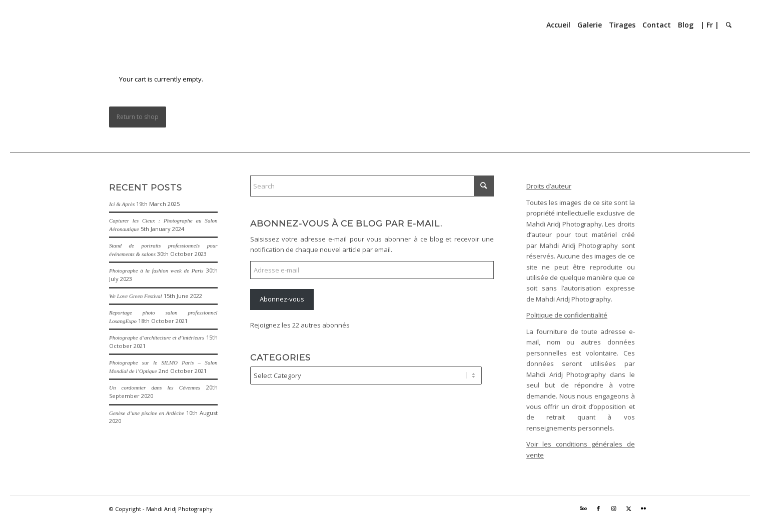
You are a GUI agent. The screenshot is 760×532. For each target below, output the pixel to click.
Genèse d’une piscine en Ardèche (147, 413)
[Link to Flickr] (643, 508)
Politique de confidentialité (567, 315)
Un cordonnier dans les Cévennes (155, 387)
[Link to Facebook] (598, 508)
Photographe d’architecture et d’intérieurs (157, 337)
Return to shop (138, 117)
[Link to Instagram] (613, 508)
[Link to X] (628, 508)
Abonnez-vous (282, 299)
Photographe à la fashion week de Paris (156, 270)
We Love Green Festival (136, 296)
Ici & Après (122, 204)
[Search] (729, 25)
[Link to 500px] (583, 508)
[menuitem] (558, 25)
